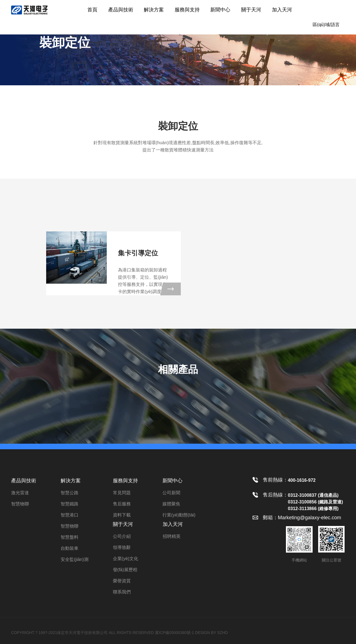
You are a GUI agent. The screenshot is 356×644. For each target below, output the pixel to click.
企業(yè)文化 (126, 559)
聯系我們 (122, 592)
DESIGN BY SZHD (211, 633)
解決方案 (154, 10)
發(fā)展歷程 (125, 570)
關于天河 (251, 10)
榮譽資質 (122, 581)
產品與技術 (121, 10)
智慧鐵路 (70, 504)
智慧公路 (70, 493)
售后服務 (122, 504)
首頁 (92, 10)
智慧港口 (70, 515)
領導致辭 (122, 547)
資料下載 (122, 515)
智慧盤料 (70, 537)
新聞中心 (220, 10)
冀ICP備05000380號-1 (174, 633)
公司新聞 (171, 493)
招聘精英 (172, 536)
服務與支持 (187, 10)
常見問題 (122, 493)
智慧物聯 (20, 504)
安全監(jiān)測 (75, 559)
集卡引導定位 (138, 253)
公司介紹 (122, 536)
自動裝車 (70, 548)
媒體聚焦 (171, 504)
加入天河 (282, 10)
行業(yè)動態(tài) (179, 515)
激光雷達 (20, 493)
